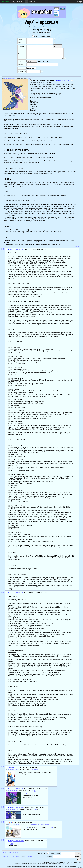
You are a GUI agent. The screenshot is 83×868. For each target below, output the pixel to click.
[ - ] (3, 249)
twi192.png (31, 78)
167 (45, 593)
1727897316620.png (10, 78)
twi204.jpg (33, 791)
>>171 (25, 794)
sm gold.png (35, 769)
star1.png (35, 810)
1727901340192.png (14, 769)
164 (50, 83)
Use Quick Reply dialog (42, 36)
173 (46, 789)
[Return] (36, 32)
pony (13, 2)
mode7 (32, 2)
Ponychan (5, 2)
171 (36, 767)
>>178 (11, 844)
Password (57, 853)
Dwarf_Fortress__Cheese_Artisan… (40, 825)
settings (79, 2)
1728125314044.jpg (13, 825)
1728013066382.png (14, 810)
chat (18, 2)
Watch (77, 247)
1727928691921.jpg (13, 791)
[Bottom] (47, 32)
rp (26, 2)
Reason (50, 857)
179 (45, 841)
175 (46, 808)
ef (22, 2)
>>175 (25, 828)
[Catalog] (41, 32)
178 (34, 823)
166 (45, 250)
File (51, 853)
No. (47, 83)
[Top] (16, 852)
